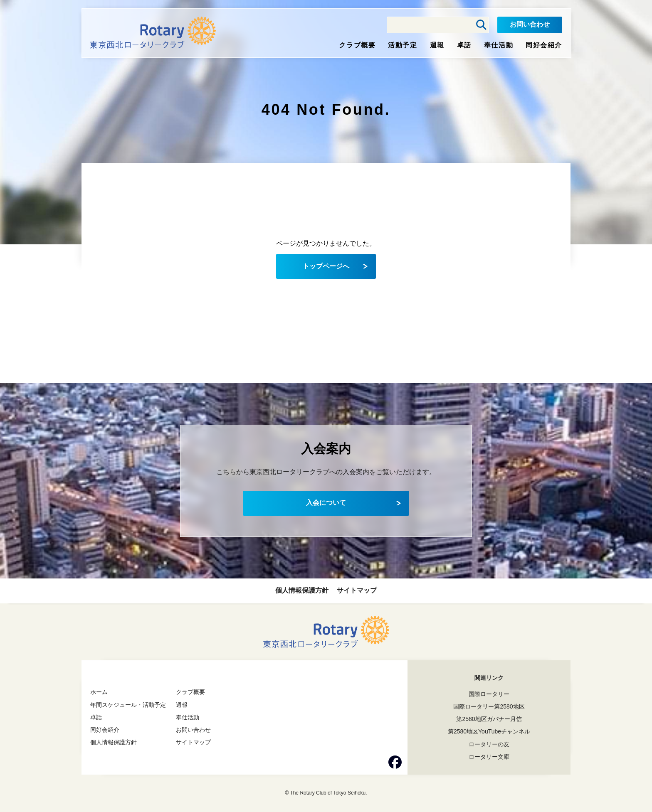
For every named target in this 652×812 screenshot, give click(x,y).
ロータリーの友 (489, 744)
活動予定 (403, 45)
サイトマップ (357, 590)
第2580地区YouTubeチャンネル (489, 731)
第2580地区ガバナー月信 (489, 719)
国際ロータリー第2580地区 (489, 706)
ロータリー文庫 (489, 757)
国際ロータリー (489, 694)
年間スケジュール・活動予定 (128, 705)
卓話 (464, 45)
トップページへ (326, 266)
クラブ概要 (357, 45)
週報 (437, 45)
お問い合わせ (530, 24)
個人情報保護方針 (302, 590)
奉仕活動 (499, 45)
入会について (326, 503)
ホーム (99, 692)
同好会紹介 (544, 45)
